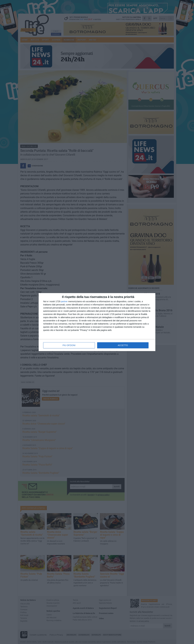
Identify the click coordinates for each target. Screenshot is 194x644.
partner (64, 301)
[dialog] (97, 322)
